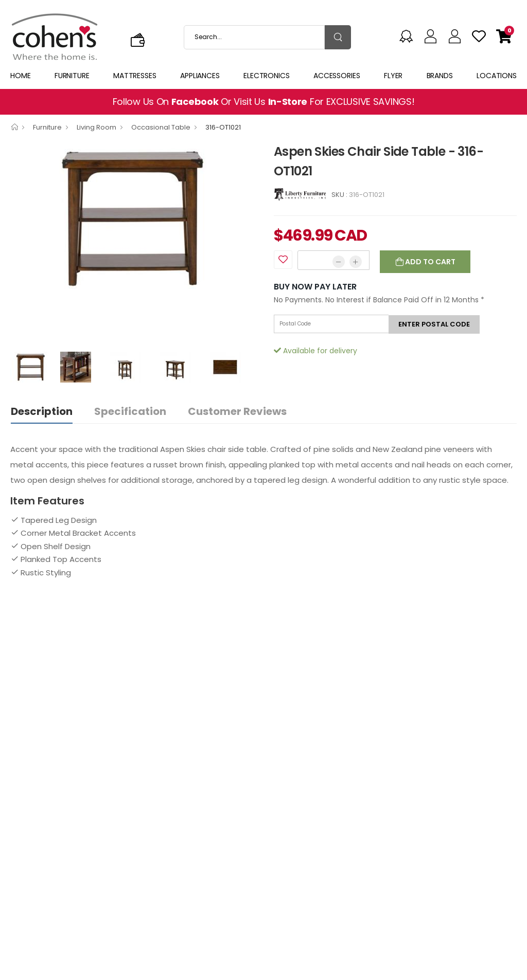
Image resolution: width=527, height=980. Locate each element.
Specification (130, 411)
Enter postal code (434, 324)
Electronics (267, 76)
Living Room (96, 127)
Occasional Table (161, 127)
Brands (440, 76)
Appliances (200, 76)
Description (42, 411)
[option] (134, 218)
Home (21, 76)
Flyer (393, 76)
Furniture (72, 76)
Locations (497, 76)
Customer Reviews (237, 411)
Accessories (337, 76)
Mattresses (135, 76)
